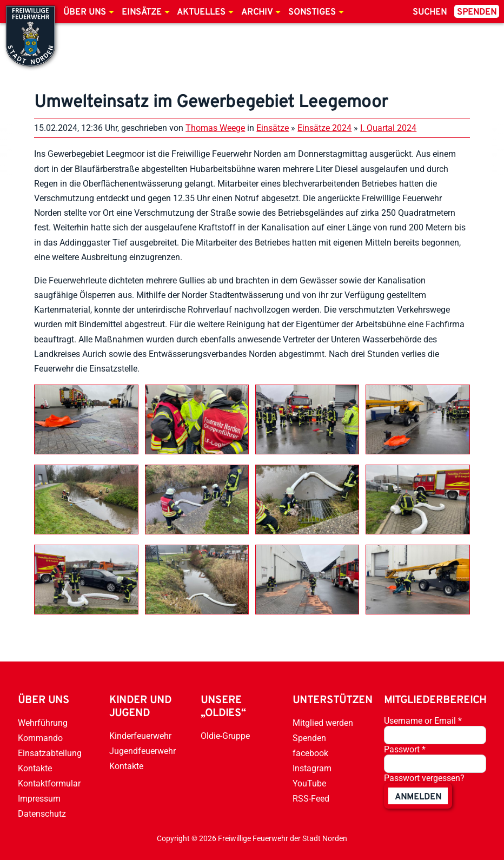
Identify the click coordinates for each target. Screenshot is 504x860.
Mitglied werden (323, 723)
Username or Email (423, 721)
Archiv (257, 12)
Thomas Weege (215, 128)
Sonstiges (312, 12)
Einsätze (142, 12)
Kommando (40, 738)
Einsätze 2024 (324, 128)
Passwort (405, 749)
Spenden (477, 12)
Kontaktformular (49, 783)
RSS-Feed (311, 799)
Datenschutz (42, 814)
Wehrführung (43, 723)
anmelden (418, 797)
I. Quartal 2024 (388, 128)
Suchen (430, 12)
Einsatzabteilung (50, 753)
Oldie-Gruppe (225, 736)
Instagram (312, 768)
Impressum (39, 799)
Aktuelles (201, 12)
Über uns (85, 12)
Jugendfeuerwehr (142, 751)
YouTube (309, 783)
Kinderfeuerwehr (140, 736)
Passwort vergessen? (424, 778)
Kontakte (35, 768)
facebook (310, 753)
